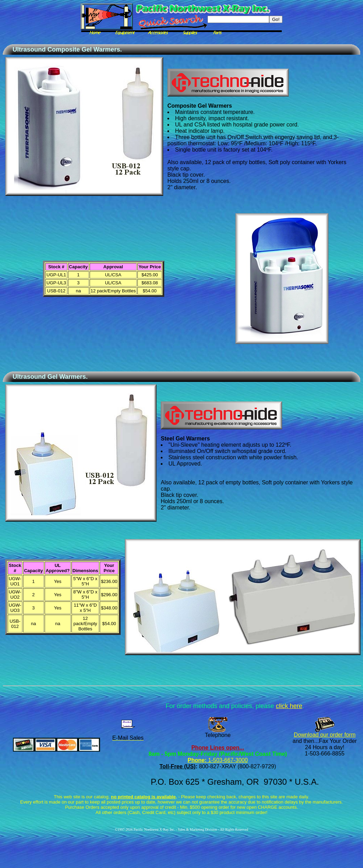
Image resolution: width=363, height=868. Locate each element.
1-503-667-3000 (227, 760)
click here (289, 706)
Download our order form (325, 735)
